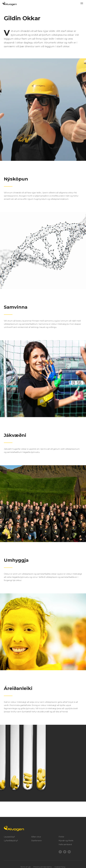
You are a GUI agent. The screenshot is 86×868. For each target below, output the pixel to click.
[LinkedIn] (69, 852)
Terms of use (26, 867)
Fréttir (61, 837)
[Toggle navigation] (82, 3)
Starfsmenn (37, 841)
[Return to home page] (10, 5)
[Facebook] (60, 852)
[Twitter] (65, 852)
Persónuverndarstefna (42, 867)
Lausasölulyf (9, 837)
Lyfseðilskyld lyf (11, 841)
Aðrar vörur (36, 837)
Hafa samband (65, 844)
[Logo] (43, 828)
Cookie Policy (60, 867)
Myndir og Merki (66, 841)
